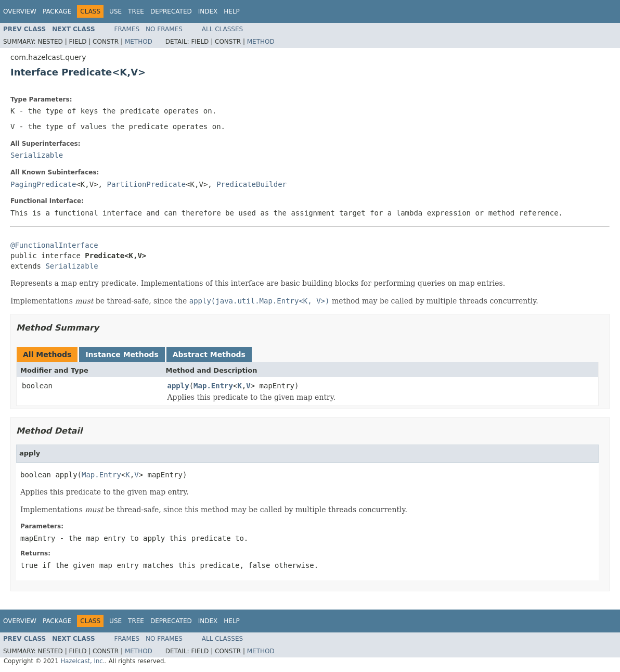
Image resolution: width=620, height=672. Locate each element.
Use (115, 11)
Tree (136, 11)
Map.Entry (213, 386)
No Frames (164, 29)
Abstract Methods (209, 354)
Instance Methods (122, 354)
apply (178, 386)
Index (208, 11)
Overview (20, 11)
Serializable (37, 155)
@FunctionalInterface (54, 245)
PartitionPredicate (146, 184)
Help (232, 11)
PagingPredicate (43, 184)
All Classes (222, 29)
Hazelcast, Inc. (82, 661)
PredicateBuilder (251, 184)
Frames (127, 29)
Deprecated (171, 11)
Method (139, 42)
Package (57, 11)
